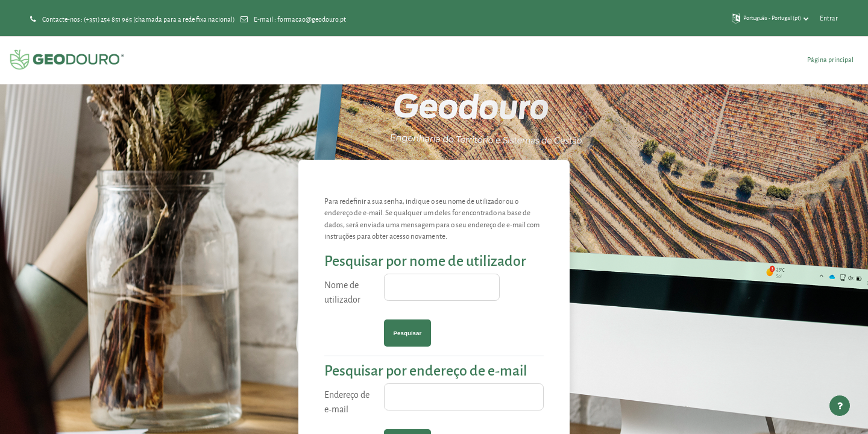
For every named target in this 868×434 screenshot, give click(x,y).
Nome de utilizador (342, 292)
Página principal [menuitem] (830, 59)
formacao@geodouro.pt (312, 19)
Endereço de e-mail (347, 402)
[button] (770, 18)
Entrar (829, 18)
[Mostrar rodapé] (840, 406)
